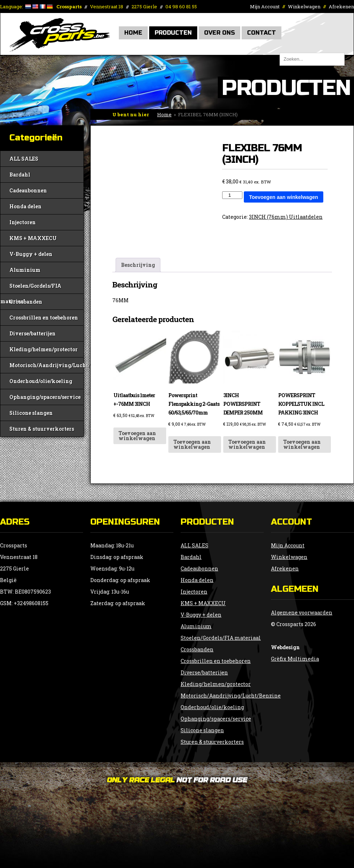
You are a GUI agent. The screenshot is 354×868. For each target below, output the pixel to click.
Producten (173, 33)
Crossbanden (26, 302)
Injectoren (23, 222)
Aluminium (25, 270)
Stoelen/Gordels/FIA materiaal (31, 288)
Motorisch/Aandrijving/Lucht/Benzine (46, 365)
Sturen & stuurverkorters (42, 429)
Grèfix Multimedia (295, 659)
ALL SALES (24, 159)
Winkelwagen (304, 6)
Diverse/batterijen (33, 333)
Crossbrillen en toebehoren (44, 318)
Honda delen (25, 206)
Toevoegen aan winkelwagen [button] (137, 436)
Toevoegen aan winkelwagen (283, 197)
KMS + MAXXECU (33, 238)
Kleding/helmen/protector (44, 349)
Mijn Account (265, 6)
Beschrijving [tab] (138, 265)
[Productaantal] (232, 195)
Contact (262, 33)
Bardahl (20, 175)
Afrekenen (341, 6)
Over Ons (219, 33)
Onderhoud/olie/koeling (41, 381)
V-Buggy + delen (31, 254)
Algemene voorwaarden (302, 613)
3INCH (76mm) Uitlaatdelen (286, 217)
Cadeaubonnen (28, 190)
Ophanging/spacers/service (45, 397)
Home (133, 33)
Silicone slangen (31, 413)
